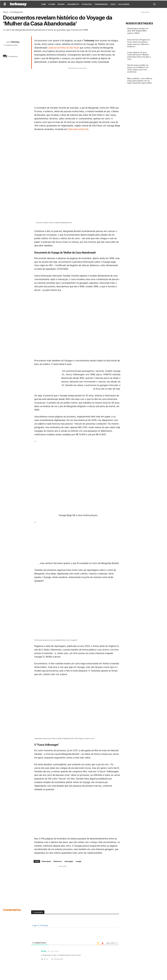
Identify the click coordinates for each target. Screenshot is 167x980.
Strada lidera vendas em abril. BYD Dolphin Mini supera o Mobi (138, 31)
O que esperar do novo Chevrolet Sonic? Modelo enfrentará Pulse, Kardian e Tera (139, 56)
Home (6, 12)
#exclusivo (57, 861)
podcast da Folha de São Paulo (64, 48)
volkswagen (69, 861)
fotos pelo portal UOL (78, 129)
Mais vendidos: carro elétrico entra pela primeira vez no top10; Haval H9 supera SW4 (140, 81)
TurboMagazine (16, 12)
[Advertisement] (77, 87)
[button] (154, 4)
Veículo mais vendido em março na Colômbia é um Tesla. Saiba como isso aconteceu (138, 69)
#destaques (46, 861)
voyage (78, 861)
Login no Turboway (40, 925)
